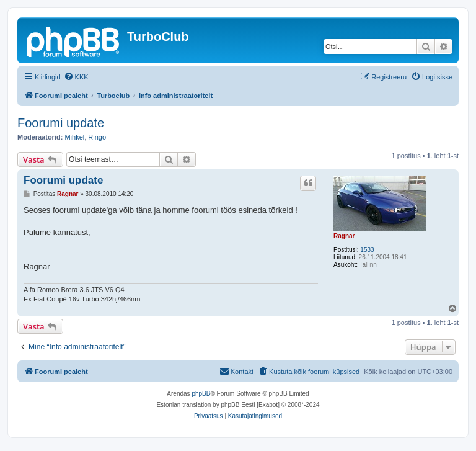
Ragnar (344, 236)
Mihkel (74, 137)
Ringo (97, 137)
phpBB (201, 394)
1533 (367, 250)
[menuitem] (76, 77)
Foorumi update (61, 123)
